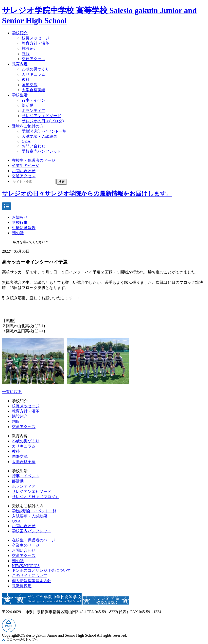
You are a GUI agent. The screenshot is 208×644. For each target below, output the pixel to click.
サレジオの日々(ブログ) (43, 121)
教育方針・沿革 (35, 43)
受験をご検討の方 (28, 126)
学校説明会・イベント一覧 (44, 131)
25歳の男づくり (35, 69)
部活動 (28, 105)
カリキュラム (34, 74)
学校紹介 (20, 33)
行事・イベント (35, 100)
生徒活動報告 (24, 228)
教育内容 (20, 64)
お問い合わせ (34, 146)
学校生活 (20, 95)
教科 (26, 80)
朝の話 (18, 233)
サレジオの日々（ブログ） (35, 497)
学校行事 (20, 223)
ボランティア (34, 111)
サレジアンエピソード (41, 116)
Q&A (26, 141)
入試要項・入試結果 (39, 136)
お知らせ (20, 217)
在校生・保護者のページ (34, 160)
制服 (26, 54)
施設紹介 (30, 48)
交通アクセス (34, 59)
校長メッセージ (35, 38)
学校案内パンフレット (41, 151)
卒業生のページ (26, 166)
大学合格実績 (34, 90)
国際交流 (30, 85)
